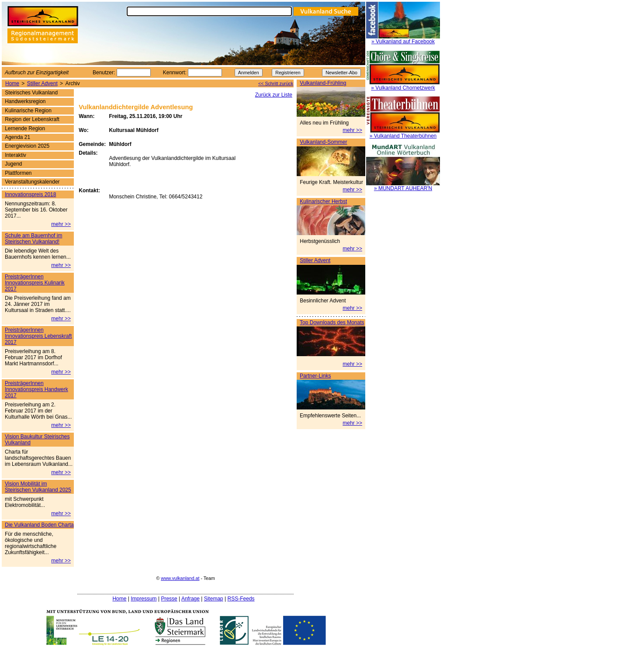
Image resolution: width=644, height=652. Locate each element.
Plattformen (18, 173)
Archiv (72, 83)
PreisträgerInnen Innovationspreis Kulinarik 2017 (35, 283)
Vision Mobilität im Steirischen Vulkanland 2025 (38, 487)
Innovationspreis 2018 (30, 194)
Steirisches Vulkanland (31, 93)
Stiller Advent (42, 83)
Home (12, 83)
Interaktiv (16, 155)
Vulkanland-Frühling (323, 83)
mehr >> (352, 130)
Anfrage (190, 599)
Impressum (144, 599)
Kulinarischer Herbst (323, 201)
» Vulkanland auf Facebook (403, 42)
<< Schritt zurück (276, 83)
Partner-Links (315, 376)
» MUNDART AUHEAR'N (403, 188)
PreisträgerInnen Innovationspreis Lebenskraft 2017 (38, 336)
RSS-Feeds (241, 599)
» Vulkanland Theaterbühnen (403, 136)
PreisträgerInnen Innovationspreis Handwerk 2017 (36, 389)
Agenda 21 (17, 137)
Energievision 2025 (27, 146)
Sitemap (214, 599)
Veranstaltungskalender (32, 182)
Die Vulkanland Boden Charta (39, 525)
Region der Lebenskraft (32, 119)
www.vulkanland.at (180, 578)
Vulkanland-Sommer (323, 142)
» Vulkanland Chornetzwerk (403, 88)
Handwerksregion (25, 101)
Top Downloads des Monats (332, 323)
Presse (169, 599)
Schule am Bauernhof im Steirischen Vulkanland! (33, 239)
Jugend (13, 164)
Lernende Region (25, 128)
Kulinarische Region (28, 111)
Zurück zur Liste (274, 95)
